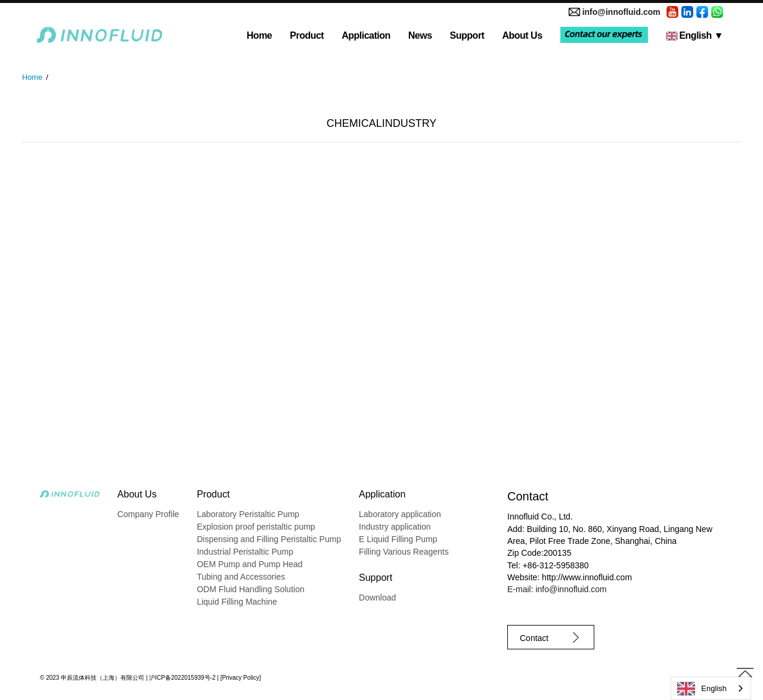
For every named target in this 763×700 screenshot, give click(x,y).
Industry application (395, 527)
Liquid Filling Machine (237, 602)
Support (467, 35)
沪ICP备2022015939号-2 (182, 678)
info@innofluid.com (621, 12)
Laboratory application (400, 514)
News (420, 35)
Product (307, 35)
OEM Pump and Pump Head (249, 564)
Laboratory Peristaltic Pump (248, 514)
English (694, 35)
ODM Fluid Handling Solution (251, 589)
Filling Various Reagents (404, 552)
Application (366, 35)
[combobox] (711, 688)
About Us (522, 35)
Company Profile (148, 514)
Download (377, 598)
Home (259, 35)
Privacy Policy (240, 678)
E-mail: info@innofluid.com (557, 589)
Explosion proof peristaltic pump (256, 527)
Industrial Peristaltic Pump (245, 552)
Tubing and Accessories (241, 577)
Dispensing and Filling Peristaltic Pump (269, 539)
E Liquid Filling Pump (398, 539)
